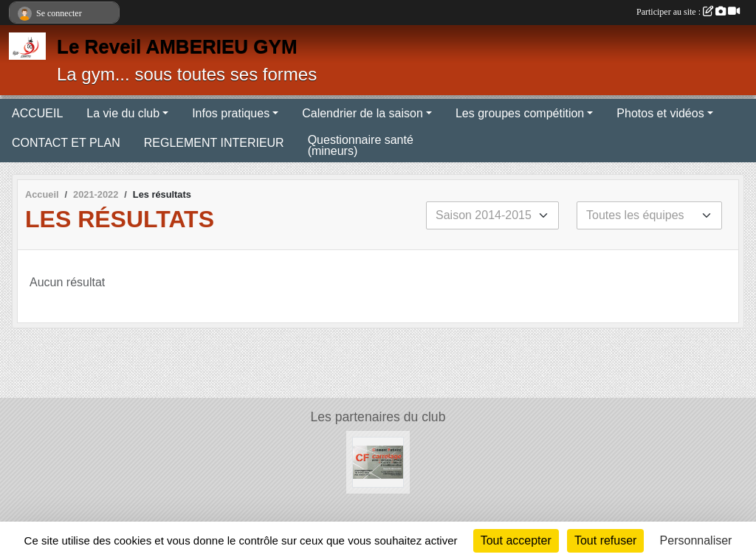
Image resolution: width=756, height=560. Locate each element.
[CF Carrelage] (378, 462)
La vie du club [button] (123, 113)
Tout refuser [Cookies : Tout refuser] (605, 540)
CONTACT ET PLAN (66, 143)
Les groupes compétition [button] (520, 113)
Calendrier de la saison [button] (362, 113)
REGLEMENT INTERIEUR (214, 143)
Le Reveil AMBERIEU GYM (177, 46)
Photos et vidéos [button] (660, 113)
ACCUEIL (37, 113)
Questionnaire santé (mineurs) (361, 145)
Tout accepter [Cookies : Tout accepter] (516, 540)
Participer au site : (688, 12)
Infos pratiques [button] (231, 113)
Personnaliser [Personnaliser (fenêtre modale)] (696, 540)
